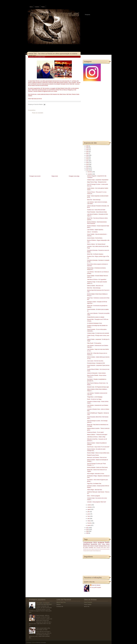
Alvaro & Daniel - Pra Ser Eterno (95, 238)
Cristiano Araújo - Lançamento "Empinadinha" (98, 180)
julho (89, 512)
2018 (88, 159)
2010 (88, 529)
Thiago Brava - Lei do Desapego (95, 397)
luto (100, 551)
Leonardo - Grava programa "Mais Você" (97, 502)
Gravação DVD (100, 548)
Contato (37, 7)
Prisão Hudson (106, 544)
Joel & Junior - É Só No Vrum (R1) (95, 361)
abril (89, 519)
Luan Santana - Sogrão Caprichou (95, 230)
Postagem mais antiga (74, 176)
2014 (88, 166)
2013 (88, 168)
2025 (88, 146)
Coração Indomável (99, 546)
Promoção (90, 551)
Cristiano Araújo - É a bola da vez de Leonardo (98, 333)
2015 (88, 164)
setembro (90, 507)
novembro (90, 174)
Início (31, 7)
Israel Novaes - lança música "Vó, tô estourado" (98, 447)
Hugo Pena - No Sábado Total (94, 484)
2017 (88, 161)
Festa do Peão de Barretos (104, 549)
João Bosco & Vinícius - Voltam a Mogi (96, 437)
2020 (88, 155)
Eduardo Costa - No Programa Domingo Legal (98, 387)
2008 (88, 533)
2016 (88, 163)
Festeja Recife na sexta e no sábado (96, 317)
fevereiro (90, 523)
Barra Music (89, 549)
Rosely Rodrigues (96, 551)
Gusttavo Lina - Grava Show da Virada (96, 210)
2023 (88, 150)
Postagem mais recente (35, 176)
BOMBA (85, 549)
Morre (105, 546)
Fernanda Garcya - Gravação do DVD (96, 363)
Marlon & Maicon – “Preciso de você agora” (97, 435)
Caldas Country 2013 (95, 549)
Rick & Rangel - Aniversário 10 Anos (96, 474)
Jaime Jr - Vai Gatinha (92, 232)
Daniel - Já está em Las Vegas (94, 399)
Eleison (92, 546)
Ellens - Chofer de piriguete (94, 496)
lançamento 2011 (96, 544)
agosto (89, 509)
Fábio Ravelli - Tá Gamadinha (94, 343)
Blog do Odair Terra (61, 602)
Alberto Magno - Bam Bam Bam (95, 490)
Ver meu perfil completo (95, 587)
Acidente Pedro (104, 543)
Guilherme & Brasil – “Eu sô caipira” (96, 432)
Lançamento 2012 (90, 543)
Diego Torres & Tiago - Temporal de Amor (97, 182)
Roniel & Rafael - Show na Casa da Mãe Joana (98, 453)
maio (89, 516)
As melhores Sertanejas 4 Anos (94, 323)
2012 (88, 170)
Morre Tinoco (107, 548)
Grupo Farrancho (88, 602)
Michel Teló (87, 607)
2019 (88, 157)
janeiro (89, 525)
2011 (88, 528)
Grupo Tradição (88, 604)
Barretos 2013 (87, 546)
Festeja (85, 551)
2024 (88, 148)
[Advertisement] (41, 163)
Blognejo (59, 604)
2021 (88, 153)
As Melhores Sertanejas (40, 643)
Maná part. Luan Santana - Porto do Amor (97, 457)
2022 (88, 152)
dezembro (90, 172)
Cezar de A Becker (96, 585)
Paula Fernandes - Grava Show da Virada (97, 212)
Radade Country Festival (93, 455)
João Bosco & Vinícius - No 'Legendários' (97, 280)
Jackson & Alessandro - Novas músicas (96, 373)
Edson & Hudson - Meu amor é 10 (95, 286)
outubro (89, 505)
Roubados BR (60, 607)
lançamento (86, 544)
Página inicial (55, 176)
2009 (88, 531)
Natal (87, 551)
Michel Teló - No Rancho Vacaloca (95, 254)
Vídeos (43, 7)
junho (89, 514)
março (89, 521)
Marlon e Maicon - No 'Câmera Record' (96, 244)
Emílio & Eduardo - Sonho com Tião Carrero (97, 467)
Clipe (95, 548)
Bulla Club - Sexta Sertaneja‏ (94, 200)
